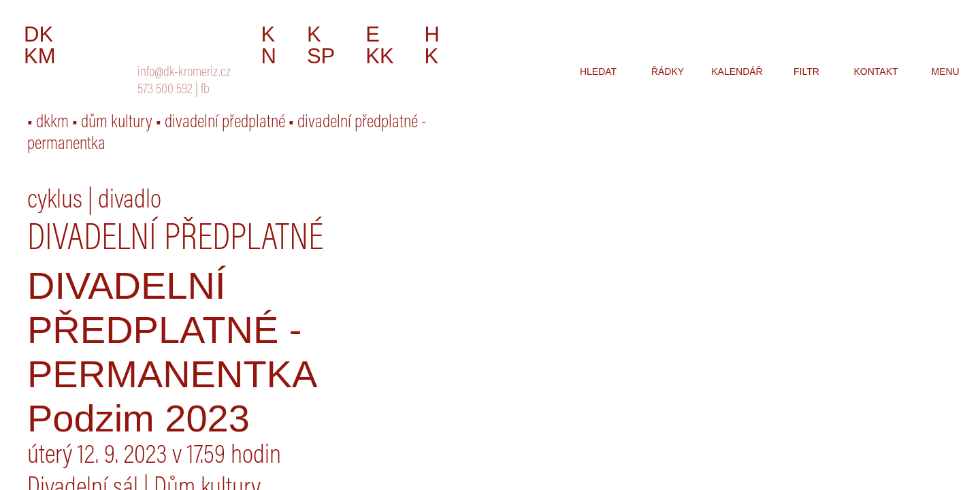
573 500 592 (165, 90)
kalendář (737, 71)
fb (205, 90)
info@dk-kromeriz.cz (184, 73)
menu (945, 71)
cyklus (55, 201)
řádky (668, 71)
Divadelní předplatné (175, 240)
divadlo (130, 201)
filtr (806, 71)
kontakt (876, 71)
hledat (598, 71)
